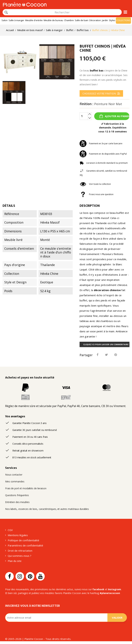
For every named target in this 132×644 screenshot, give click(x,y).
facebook (98, 589)
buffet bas (97, 70)
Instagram (114, 589)
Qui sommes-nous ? (20, 556)
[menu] (101, 93)
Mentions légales (18, 535)
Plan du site (15, 561)
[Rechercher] (6, 12)
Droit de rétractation (20, 551)
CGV (10, 530)
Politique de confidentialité (23, 540)
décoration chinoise (107, 290)
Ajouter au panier (117, 116)
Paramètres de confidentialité (25, 545)
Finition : (101, 104)
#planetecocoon (110, 593)
